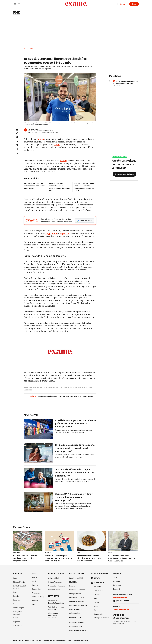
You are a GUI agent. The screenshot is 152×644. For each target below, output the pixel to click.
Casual (35, 577)
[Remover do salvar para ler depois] (17, 153)
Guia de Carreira (54, 590)
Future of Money (38, 597)
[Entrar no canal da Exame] (125, 174)
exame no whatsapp (119, 157)
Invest (15, 618)
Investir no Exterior (76, 598)
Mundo (35, 573)
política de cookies (42, 641)
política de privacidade (58, 641)
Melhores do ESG (76, 626)
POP (34, 605)
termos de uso (29, 641)
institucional (18, 641)
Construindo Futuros (77, 590)
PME (17, 12)
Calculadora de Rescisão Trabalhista (56, 602)
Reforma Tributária (76, 601)
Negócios (17, 622)
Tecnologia (36, 593)
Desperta (97, 594)
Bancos (59, 387)
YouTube (117, 577)
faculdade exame (101, 573)
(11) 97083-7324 (123, 618)
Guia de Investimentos (57, 586)
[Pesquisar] (19, 4)
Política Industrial (76, 613)
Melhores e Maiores (76, 622)
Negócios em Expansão (78, 630)
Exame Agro (37, 589)
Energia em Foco (75, 594)
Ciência (35, 601)
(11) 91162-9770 (123, 601)
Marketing (36, 581)
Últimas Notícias (19, 582)
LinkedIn (116, 581)
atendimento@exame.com (123, 609)
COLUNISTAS (18, 626)
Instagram (117, 585)
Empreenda (98, 614)
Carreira (16, 596)
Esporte (35, 585)
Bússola (72, 586)
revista (97, 578)
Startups (88, 387)
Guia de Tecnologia (55, 582)
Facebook (117, 589)
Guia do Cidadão (54, 578)
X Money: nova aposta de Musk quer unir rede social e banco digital (35, 186)
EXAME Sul (73, 582)
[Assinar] (123, 4)
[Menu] (15, 4)
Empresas (51, 387)
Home (26, 49)
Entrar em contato (120, 598)
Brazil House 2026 (76, 578)
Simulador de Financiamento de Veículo (54, 615)
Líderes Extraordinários (78, 605)
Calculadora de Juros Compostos (56, 608)
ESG (15, 604)
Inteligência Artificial (18, 613)
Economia (17, 600)
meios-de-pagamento (73, 387)
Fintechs (28, 390)
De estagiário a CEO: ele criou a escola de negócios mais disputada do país (126, 84)
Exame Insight (18, 608)
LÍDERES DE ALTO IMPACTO (20, 587)
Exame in (97, 587)
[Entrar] (134, 4)
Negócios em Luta (76, 609)
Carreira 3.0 (98, 591)
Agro (96, 610)
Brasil (15, 592)
